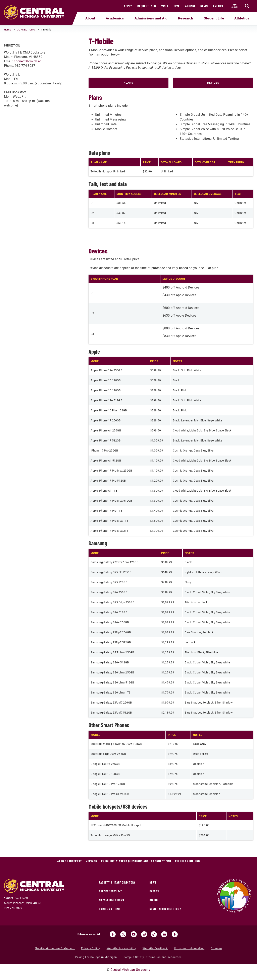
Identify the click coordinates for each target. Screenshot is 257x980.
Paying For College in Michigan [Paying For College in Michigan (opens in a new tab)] (96, 957)
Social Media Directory (165, 909)
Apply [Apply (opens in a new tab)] (128, 6)
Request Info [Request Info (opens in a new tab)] (147, 6)
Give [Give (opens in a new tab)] (177, 6)
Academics (115, 18)
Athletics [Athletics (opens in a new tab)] (242, 18)
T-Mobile (23, 45)
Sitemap (216, 948)
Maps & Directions (111, 900)
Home (8, 30)
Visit (165, 6)
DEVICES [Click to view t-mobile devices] (213, 83)
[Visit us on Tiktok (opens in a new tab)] (154, 934)
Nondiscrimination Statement (55, 948)
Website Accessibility (121, 948)
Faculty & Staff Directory (117, 882)
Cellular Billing (187, 861)
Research (186, 18)
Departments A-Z (110, 891)
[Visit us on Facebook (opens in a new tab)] (113, 934)
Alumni (190, 6)
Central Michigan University (130, 970)
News (204, 6)
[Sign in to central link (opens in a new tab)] (235, 6)
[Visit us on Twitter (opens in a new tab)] (123, 934)
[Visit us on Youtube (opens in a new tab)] (134, 934)
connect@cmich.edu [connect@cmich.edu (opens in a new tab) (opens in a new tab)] (29, 73)
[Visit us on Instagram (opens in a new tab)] (144, 934)
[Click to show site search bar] (247, 6)
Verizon (91, 861)
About (90, 18)
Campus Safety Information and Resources (153, 957)
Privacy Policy (91, 948)
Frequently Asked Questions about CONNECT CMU (136, 861)
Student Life (214, 18)
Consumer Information (189, 948)
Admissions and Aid (151, 18)
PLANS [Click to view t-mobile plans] (128, 83)
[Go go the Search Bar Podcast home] (175, 934)
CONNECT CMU (26, 30)
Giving (154, 900)
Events (218, 6)
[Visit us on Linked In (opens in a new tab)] (164, 934)
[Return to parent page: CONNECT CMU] (9, 45)
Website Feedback (155, 948)
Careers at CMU (109, 909)
